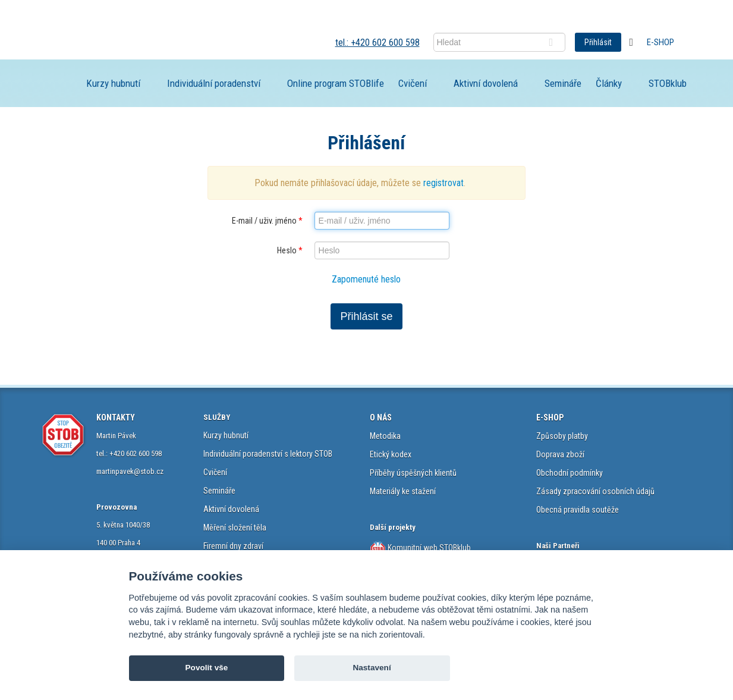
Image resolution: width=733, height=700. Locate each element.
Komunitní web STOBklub (428, 548)
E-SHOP (550, 418)
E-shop (660, 42)
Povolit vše (207, 668)
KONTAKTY (116, 418)
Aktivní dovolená (486, 83)
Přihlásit (598, 42)
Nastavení (372, 668)
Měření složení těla (235, 528)
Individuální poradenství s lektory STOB (268, 454)
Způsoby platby (562, 436)
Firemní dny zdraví (233, 546)
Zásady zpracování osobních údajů (595, 491)
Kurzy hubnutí (113, 83)
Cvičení (413, 83)
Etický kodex (391, 454)
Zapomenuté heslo (366, 279)
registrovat (443, 183)
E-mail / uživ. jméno (267, 221)
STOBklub (668, 83)
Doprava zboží (560, 454)
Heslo (290, 250)
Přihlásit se (366, 316)
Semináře (563, 83)
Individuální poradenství (214, 83)
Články (609, 83)
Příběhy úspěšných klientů (413, 473)
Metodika (385, 436)
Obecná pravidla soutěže (578, 510)
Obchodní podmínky (570, 473)
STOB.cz (125, 42)
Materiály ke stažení (403, 491)
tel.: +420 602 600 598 (377, 43)
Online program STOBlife (336, 83)
